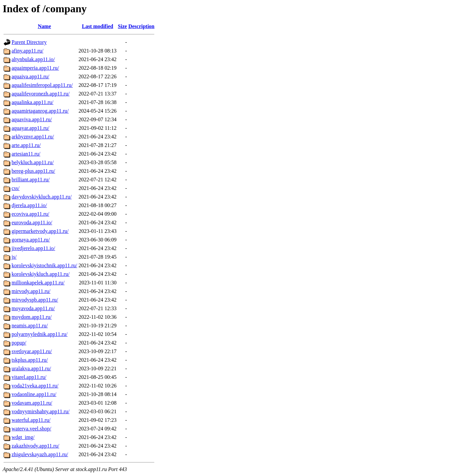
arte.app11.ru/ (26, 145)
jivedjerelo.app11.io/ (33, 248)
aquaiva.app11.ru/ (30, 76)
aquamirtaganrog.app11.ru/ (40, 111)
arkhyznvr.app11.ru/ (33, 137)
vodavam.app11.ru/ (32, 403)
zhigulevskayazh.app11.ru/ (40, 454)
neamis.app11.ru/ (30, 326)
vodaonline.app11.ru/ (34, 394)
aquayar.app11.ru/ (30, 128)
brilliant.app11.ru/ (31, 180)
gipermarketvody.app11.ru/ (40, 231)
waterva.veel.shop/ (31, 429)
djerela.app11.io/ (29, 205)
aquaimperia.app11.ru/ (35, 68)
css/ (16, 188)
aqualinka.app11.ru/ (32, 102)
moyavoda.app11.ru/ (33, 308)
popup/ (19, 343)
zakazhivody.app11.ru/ (35, 446)
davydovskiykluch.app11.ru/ (42, 197)
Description (141, 26)
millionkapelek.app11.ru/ (38, 283)
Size (123, 26)
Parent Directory (29, 42)
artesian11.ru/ (26, 154)
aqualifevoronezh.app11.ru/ (40, 94)
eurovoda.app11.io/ (32, 222)
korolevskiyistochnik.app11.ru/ (44, 265)
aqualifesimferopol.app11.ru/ (42, 85)
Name (44, 26)
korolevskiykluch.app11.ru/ (40, 274)
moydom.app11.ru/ (32, 317)
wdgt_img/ (23, 437)
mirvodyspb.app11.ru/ (35, 300)
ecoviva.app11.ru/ (30, 214)
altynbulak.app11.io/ (33, 59)
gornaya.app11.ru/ (31, 240)
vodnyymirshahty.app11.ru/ (40, 411)
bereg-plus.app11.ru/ (33, 171)
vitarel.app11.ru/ (29, 377)
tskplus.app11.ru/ (30, 360)
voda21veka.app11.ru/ (35, 386)
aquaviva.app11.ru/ (32, 119)
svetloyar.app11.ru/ (32, 351)
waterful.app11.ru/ (31, 420)
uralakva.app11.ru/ (31, 368)
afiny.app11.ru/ (27, 51)
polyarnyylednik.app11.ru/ (40, 334)
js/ (14, 257)
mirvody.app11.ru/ (31, 291)
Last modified (98, 26)
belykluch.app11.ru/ (33, 162)
